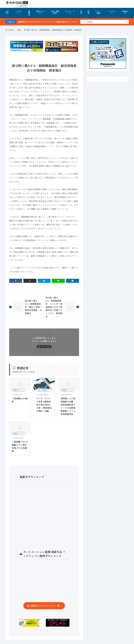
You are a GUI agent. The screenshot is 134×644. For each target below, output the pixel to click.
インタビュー (18, 12)
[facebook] (16, 281)
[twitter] (30, 281)
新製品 (29, 13)
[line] (58, 281)
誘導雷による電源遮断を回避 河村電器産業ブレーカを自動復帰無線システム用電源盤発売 (68, 406)
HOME (7, 12)
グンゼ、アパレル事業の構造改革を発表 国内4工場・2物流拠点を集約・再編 (44, 405)
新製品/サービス (19, 390)
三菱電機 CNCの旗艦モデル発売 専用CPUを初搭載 (20, 446)
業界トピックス (41, 12)
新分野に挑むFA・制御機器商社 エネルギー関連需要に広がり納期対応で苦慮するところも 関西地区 (54, 307)
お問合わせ (125, 12)
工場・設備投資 (55, 12)
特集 (88, 12)
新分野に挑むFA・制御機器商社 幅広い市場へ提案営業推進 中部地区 (33, 307)
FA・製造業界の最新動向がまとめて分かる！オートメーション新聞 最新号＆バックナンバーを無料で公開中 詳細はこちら (62, 22)
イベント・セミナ (70, 12)
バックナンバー (112, 12)
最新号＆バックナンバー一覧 (45, 606)
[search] (127, 22)
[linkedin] (73, 281)
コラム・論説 (98, 12)
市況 (81, 12)
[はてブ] (44, 281)
